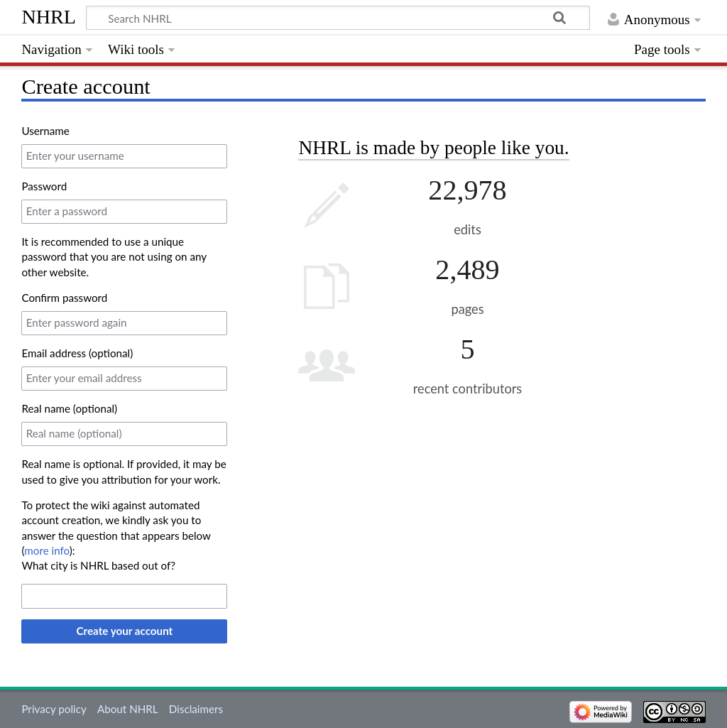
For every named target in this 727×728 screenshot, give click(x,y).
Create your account (125, 631)
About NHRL (128, 709)
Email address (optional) (77, 353)
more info (47, 550)
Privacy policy (54, 709)
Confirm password (64, 298)
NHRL (49, 17)
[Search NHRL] (338, 18)
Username (45, 131)
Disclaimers (196, 709)
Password (44, 186)
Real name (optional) (69, 408)
